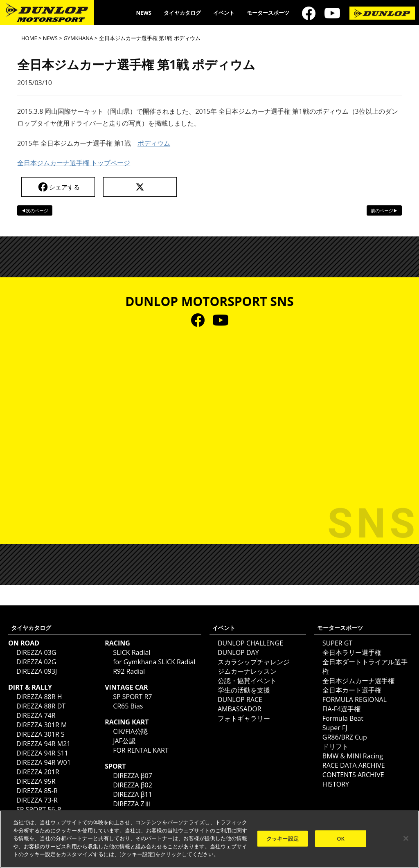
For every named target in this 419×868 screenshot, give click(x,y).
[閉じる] (406, 838)
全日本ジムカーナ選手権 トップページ (74, 163)
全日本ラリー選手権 (352, 652)
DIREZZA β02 (133, 785)
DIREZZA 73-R (37, 800)
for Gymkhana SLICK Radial (154, 662)
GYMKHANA (78, 38)
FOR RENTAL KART (141, 750)
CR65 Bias (128, 706)
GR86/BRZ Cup (345, 737)
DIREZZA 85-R (37, 791)
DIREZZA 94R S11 (42, 753)
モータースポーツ (268, 13)
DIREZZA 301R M (42, 725)
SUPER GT (337, 643)
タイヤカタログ (182, 13)
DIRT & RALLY (30, 687)
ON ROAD (24, 643)
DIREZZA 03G (36, 652)
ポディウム (154, 143)
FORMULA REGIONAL (355, 699)
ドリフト (336, 747)
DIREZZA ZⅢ (132, 804)
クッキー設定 (283, 838)
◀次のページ (35, 210)
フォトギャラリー (244, 718)
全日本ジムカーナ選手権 (358, 681)
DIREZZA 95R (36, 781)
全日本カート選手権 (352, 690)
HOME (29, 38)
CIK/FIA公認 (130, 731)
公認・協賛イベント (247, 681)
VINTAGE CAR (126, 687)
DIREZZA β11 (133, 794)
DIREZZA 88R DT (41, 706)
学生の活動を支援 (244, 690)
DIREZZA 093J (37, 671)
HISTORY (336, 784)
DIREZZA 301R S (41, 734)
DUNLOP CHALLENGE (250, 643)
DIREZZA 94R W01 (44, 762)
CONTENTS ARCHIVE (353, 775)
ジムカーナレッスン (247, 671)
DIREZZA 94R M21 (43, 744)
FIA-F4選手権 (341, 709)
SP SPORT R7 (132, 697)
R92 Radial (129, 671)
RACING (117, 643)
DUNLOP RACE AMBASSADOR (240, 704)
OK (341, 838)
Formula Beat (343, 718)
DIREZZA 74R (36, 715)
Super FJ (335, 728)
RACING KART (127, 722)
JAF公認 (124, 741)
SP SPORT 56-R (39, 810)
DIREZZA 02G (36, 662)
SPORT (115, 766)
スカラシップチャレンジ (254, 662)
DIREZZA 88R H (39, 697)
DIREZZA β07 (133, 776)
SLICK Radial (132, 652)
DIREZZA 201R (38, 772)
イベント (224, 13)
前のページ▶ (384, 210)
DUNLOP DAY (238, 652)
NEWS (144, 13)
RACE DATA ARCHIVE (354, 765)
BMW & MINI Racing (353, 756)
